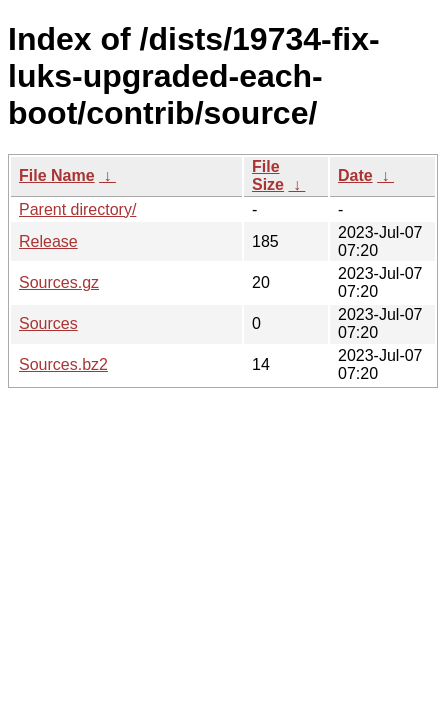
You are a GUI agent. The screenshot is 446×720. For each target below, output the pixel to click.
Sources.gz (59, 282)
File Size (268, 175)
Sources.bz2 (63, 364)
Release (48, 241)
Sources (48, 323)
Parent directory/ (77, 209)
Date (355, 175)
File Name (57, 175)
